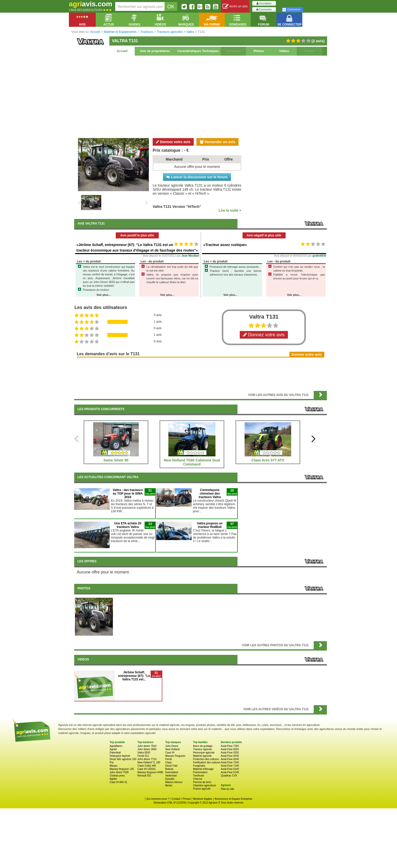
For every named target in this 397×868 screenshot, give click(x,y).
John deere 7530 (119, 772)
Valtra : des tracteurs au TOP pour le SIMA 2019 (128, 494)
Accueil (122, 51)
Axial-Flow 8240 (230, 759)
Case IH (170, 753)
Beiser (169, 785)
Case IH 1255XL (147, 769)
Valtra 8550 (144, 753)
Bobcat (169, 769)
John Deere (172, 746)
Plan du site (227, 789)
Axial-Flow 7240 (230, 762)
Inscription (264, 3)
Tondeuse (198, 776)
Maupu (114, 766)
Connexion (264, 9)
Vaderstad (171, 776)
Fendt (169, 759)
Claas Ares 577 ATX (268, 460)
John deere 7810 (147, 746)
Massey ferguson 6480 (150, 772)
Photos (259, 51)
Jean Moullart (190, 256)
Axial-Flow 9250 (230, 753)
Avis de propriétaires (155, 51)
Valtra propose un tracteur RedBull (210, 525)
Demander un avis (217, 142)
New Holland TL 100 (149, 762)
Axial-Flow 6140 (230, 769)
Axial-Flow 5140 (230, 772)
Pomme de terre (202, 782)
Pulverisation (200, 772)
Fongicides (199, 766)
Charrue (197, 779)
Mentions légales (203, 799)
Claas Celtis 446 (147, 766)
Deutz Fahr (172, 766)
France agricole (202, 789)
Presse (187, 799)
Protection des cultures (206, 759)
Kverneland (172, 772)
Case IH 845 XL (119, 782)
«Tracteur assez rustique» (225, 245)
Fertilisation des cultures (207, 762)
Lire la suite (230, 210)
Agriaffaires (116, 746)
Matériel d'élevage (203, 769)
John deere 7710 (147, 759)
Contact (176, 799)
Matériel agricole (202, 756)
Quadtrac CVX (229, 776)
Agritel (113, 749)
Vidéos (284, 51)
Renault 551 (144, 776)
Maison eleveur (174, 782)
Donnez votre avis (173, 142)
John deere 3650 (147, 749)
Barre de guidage (203, 746)
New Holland (173, 749)
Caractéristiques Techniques (198, 51)
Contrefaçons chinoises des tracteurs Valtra (210, 494)
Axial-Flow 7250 (230, 746)
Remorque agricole (204, 753)
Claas (169, 762)
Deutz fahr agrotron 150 (123, 759)
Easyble (170, 779)
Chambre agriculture (204, 785)
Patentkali (115, 753)
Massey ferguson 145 (122, 769)
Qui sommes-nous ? (158, 799)
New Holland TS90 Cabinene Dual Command (192, 462)
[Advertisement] (201, 96)
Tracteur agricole (202, 749)
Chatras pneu (117, 776)
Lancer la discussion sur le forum (197, 177)
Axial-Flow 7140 (230, 766)
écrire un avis (235, 6)
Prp (112, 762)
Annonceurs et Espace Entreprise (233, 799)
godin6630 (319, 256)
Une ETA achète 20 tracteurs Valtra (128, 525)
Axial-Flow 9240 (230, 756)
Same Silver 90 (116, 460)
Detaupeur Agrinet (120, 756)
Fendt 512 (143, 756)
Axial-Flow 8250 (230, 749)
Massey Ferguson (175, 756)
